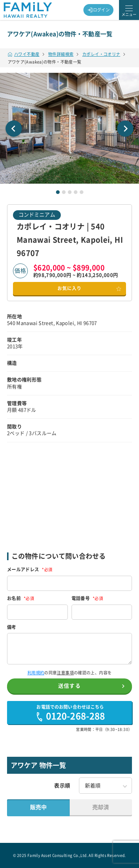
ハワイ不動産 (24, 54)
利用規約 (36, 673)
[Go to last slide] (14, 129)
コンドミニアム (37, 215)
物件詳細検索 (61, 54)
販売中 (38, 807)
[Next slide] (125, 129)
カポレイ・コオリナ (101, 54)
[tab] (58, 192)
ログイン (99, 10)
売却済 (101, 807)
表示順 (62, 786)
